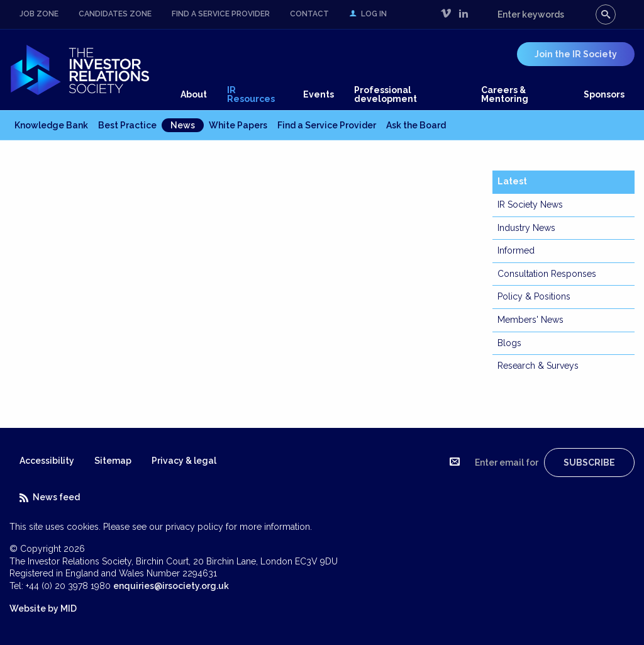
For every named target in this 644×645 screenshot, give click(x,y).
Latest (512, 181)
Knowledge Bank (51, 125)
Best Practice (127, 125)
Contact (309, 14)
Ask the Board (416, 125)
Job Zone (39, 14)
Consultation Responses (547, 274)
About (194, 94)
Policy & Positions (534, 296)
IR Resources (251, 94)
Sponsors (604, 94)
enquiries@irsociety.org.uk (171, 586)
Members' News (530, 320)
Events (319, 94)
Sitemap (113, 461)
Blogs (509, 343)
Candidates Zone (115, 14)
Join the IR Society (576, 54)
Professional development (386, 94)
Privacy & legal (184, 461)
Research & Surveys (538, 366)
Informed (516, 250)
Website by (43, 609)
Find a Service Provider (221, 14)
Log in (368, 14)
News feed (50, 497)
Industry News (526, 228)
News (183, 125)
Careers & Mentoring (505, 94)
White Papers (238, 125)
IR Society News (530, 205)
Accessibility (47, 461)
